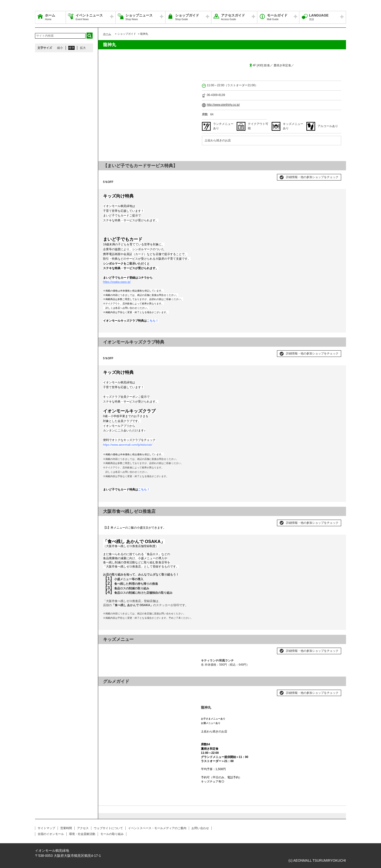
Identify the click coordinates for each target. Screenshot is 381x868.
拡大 (83, 48)
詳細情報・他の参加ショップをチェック (312, 177)
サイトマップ (46, 828)
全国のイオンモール (51, 834)
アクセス (83, 828)
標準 (71, 48)
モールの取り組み (112, 834)
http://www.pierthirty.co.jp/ (223, 105)
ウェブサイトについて (108, 828)
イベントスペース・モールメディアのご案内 (157, 828)
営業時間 (66, 828)
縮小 (60, 48)
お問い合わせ (200, 828)
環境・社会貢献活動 (82, 834)
